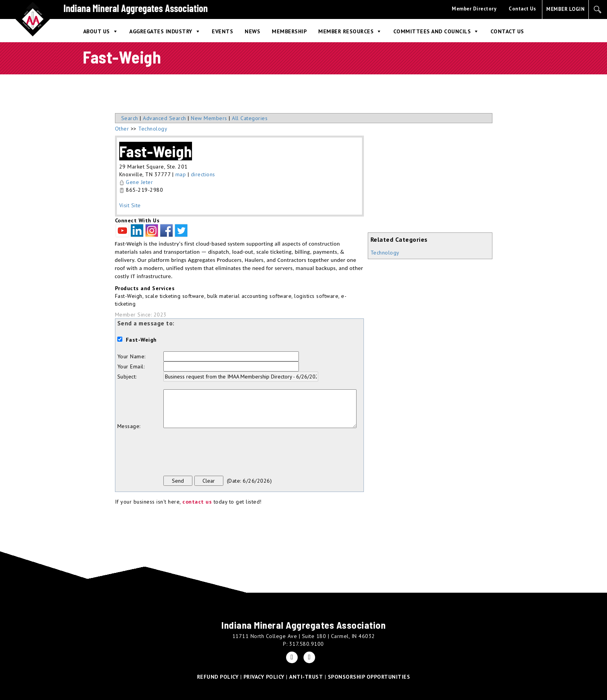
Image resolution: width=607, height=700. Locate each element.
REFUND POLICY (218, 677)
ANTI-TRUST (306, 677)
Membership (289, 31)
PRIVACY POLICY (264, 677)
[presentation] (222, 453)
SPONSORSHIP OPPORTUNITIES (369, 677)
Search (130, 118)
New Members (209, 118)
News (252, 31)
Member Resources (346, 31)
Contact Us (522, 9)
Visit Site (130, 205)
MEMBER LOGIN (565, 9)
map (181, 174)
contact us (197, 502)
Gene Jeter (139, 182)
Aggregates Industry (161, 31)
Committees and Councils (432, 31)
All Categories (250, 118)
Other (122, 129)
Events (222, 31)
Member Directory (474, 9)
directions (203, 174)
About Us (97, 31)
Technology (385, 253)
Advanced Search (165, 118)
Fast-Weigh (156, 151)
